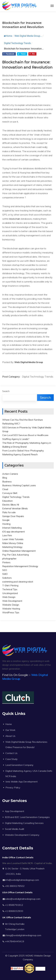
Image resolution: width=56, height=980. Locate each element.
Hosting (6, 524)
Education (7, 501)
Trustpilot (40, 969)
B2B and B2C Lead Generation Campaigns (27, 817)
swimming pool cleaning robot (18, 582)
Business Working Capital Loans (19, 485)
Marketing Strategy (12, 547)
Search (6, 391)
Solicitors (7, 578)
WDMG (29, 956)
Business (7, 481)
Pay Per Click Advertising (16, 555)
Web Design (9, 597)
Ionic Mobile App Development (22, 782)
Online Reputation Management (19, 551)
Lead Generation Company (19, 765)
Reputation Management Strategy (20, 566)
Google (6, 520)
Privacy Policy (13, 787)
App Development (15, 811)
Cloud (5, 489)
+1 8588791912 (14, 905)
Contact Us (11, 753)
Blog (5, 478)
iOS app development (14, 532)
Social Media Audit (15, 829)
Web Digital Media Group (29, 362)
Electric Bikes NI (11, 505)
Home (8, 36)
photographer (9, 558)
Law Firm (7, 535)
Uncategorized (10, 593)
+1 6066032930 (14, 911)
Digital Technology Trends (17, 43)
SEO (5, 570)
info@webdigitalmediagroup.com (22, 880)
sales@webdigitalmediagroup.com (23, 899)
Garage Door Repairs (13, 516)
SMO (5, 574)
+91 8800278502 (15, 886)
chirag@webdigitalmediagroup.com (23, 935)
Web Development (12, 601)
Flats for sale (9, 512)
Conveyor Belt (10, 493)
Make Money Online (13, 543)
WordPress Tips (11, 612)
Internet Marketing (12, 528)
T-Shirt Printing (10, 585)
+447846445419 (14, 941)
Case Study (11, 759)
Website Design (11, 605)
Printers (6, 562)
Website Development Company (22, 835)
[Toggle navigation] (52, 6)
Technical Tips (10, 589)
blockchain (14, 219)
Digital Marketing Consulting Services (24, 823)
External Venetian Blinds (15, 508)
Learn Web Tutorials (13, 539)
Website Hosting (11, 609)
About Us (10, 736)
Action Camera (10, 474)
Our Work (10, 730)
